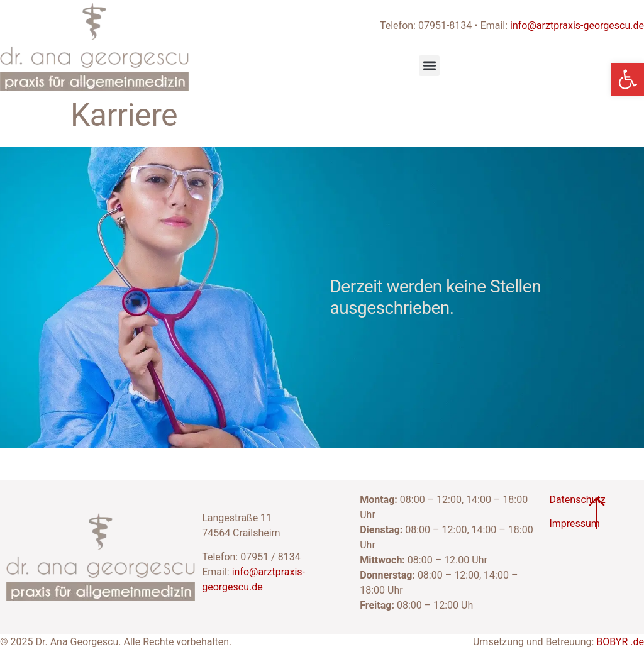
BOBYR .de (620, 642)
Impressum (575, 523)
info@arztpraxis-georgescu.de (577, 25)
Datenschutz (577, 500)
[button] (429, 66)
